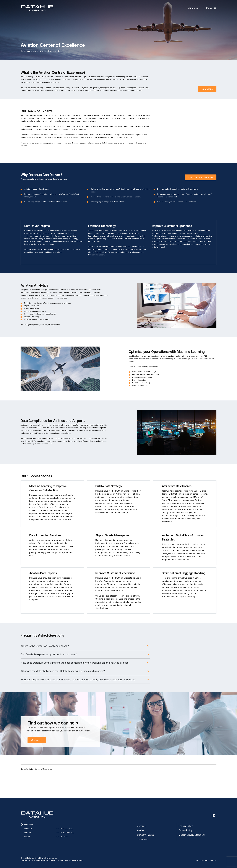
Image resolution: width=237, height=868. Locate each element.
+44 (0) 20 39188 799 (66, 833)
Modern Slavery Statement (192, 835)
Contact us (193, 8)
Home (23, 793)
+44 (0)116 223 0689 (65, 829)
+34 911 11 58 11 (63, 837)
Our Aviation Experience (201, 192)
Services (141, 826)
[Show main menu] (211, 8)
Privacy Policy (186, 826)
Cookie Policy (185, 830)
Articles (141, 830)
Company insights (146, 835)
